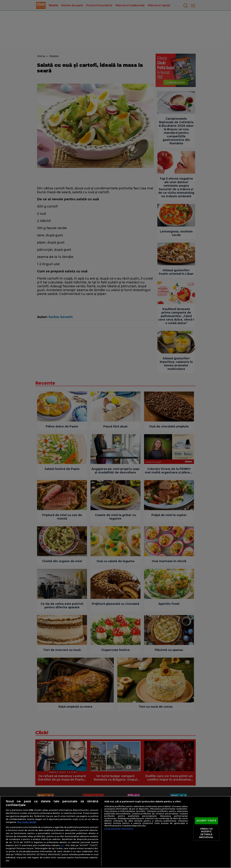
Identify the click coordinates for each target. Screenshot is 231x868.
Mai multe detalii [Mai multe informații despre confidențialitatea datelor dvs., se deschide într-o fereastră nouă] (27, 822)
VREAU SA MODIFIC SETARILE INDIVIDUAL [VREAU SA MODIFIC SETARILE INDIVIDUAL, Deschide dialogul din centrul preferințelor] (206, 833)
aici (62, 845)
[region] (116, 832)
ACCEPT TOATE (206, 821)
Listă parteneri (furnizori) (119, 829)
